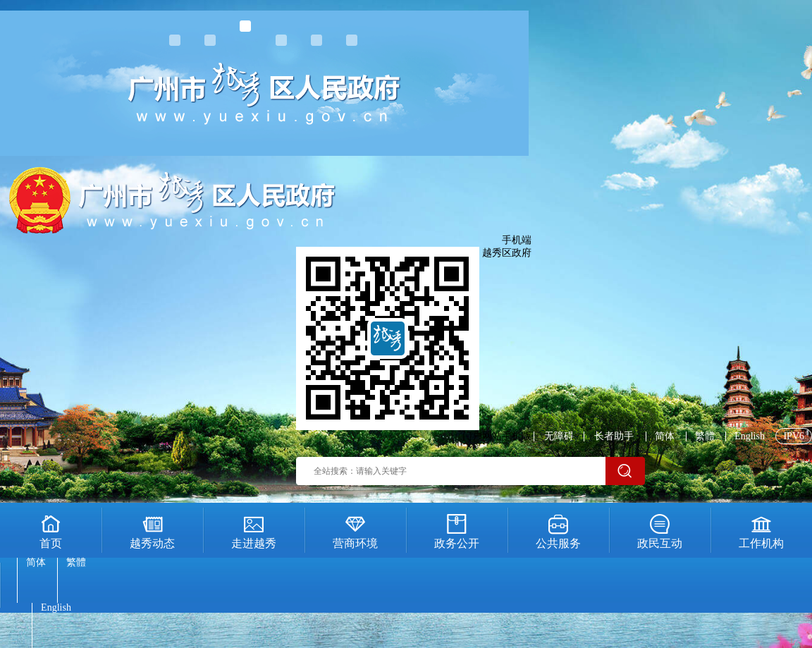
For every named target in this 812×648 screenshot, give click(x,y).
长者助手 (614, 436)
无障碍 (559, 436)
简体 (665, 436)
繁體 (705, 436)
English (750, 436)
